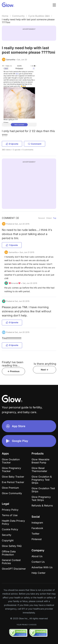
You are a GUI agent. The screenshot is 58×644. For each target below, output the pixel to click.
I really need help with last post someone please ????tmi (28, 21)
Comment (35, 144)
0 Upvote (12, 144)
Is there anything (45, 364)
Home (5, 16)
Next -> (45, 370)
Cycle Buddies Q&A (39, 16)
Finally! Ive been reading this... (13, 364)
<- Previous (14, 371)
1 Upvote (12, 245)
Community (18, 16)
